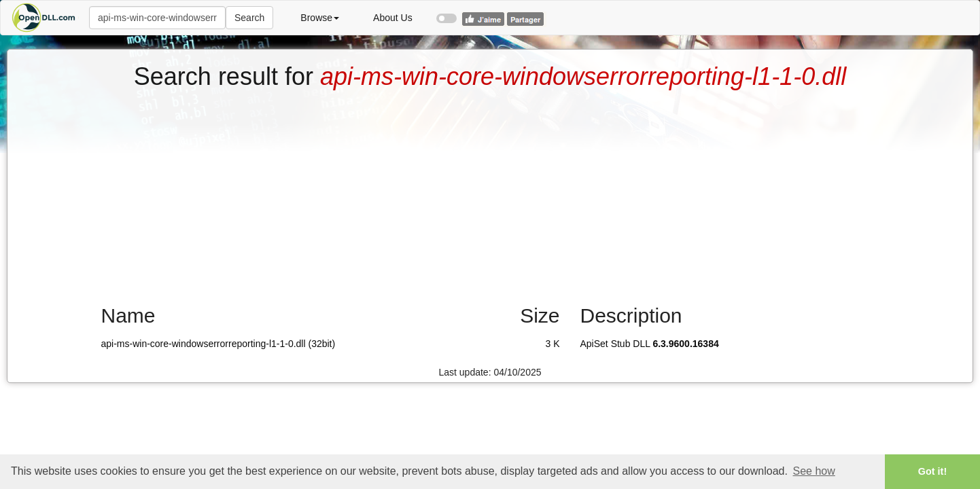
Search (249, 18)
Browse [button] (320, 18)
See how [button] (814, 471)
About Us (393, 18)
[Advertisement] (490, 192)
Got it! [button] (932, 471)
